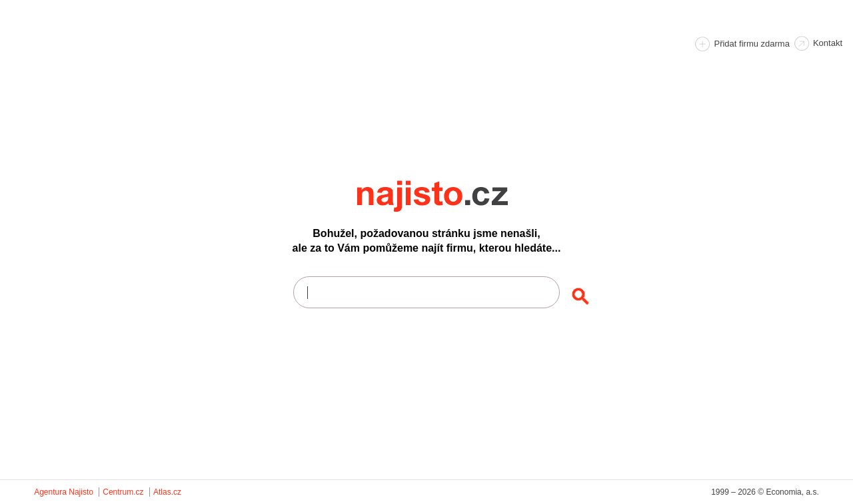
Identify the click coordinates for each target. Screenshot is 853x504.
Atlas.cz (167, 492)
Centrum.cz (123, 492)
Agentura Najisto (64, 492)
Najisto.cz (450, 196)
